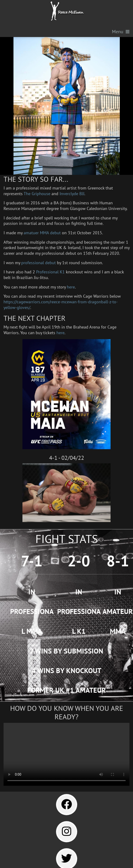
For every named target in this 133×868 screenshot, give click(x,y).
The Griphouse (37, 193)
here (71, 287)
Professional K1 (50, 272)
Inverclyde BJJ (72, 193)
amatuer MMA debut (42, 233)
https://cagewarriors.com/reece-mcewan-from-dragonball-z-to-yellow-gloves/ (61, 304)
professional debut (39, 263)
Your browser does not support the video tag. (66, 754)
